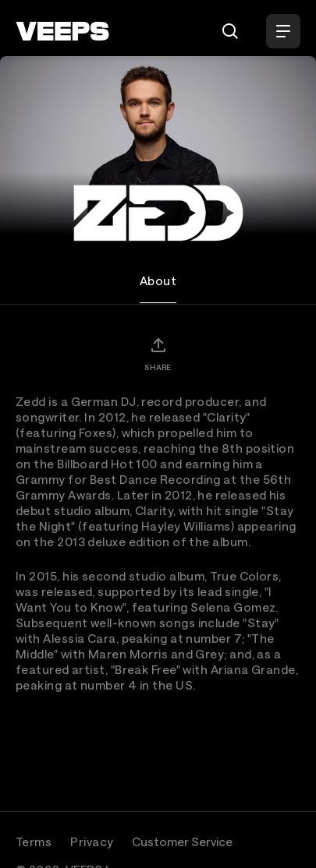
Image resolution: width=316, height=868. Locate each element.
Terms (34, 842)
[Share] (158, 354)
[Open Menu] (283, 31)
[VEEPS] (62, 31)
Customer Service (182, 842)
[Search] (230, 31)
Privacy (92, 842)
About (158, 281)
